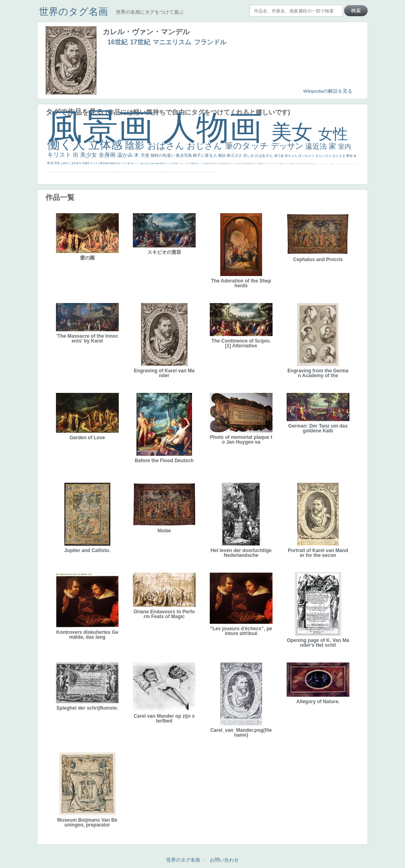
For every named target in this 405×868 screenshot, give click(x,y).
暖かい (175, 172)
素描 (299, 164)
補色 (283, 164)
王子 (324, 164)
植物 (153, 163)
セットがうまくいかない (336, 164)
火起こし (153, 172)
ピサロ (158, 172)
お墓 (189, 172)
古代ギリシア (266, 164)
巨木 (306, 164)
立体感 (107, 145)
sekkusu (174, 172)
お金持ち (111, 172)
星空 (109, 172)
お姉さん (66, 163)
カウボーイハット (345, 164)
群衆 (168, 172)
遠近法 (317, 146)
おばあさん (264, 156)
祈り (64, 172)
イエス (67, 172)
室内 (345, 146)
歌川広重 (87, 172)
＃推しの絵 (192, 172)
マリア (124, 163)
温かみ (126, 155)
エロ (207, 172)
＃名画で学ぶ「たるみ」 (179, 172)
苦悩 (71, 172)
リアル (187, 163)
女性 (333, 134)
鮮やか (240, 164)
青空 (303, 164)
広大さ (237, 156)
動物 (112, 163)
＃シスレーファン (58, 172)
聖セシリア (125, 172)
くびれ (63, 172)
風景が (48, 172)
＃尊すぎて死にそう (320, 164)
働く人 (68, 144)
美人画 (342, 164)
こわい (186, 172)
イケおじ (190, 172)
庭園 (292, 164)
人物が (199, 172)
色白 (123, 172)
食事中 (130, 172)
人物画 (217, 128)
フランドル (210, 42)
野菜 (66, 172)
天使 (146, 155)
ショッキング (196, 172)
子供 (72, 172)
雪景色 (162, 163)
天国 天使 (340, 164)
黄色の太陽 (203, 172)
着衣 (313, 164)
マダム (114, 172)
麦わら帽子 (73, 172)
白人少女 (139, 172)
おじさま (339, 156)
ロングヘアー (234, 164)
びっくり (201, 164)
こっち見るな (329, 164)
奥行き (152, 172)
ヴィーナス (135, 172)
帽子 (327, 164)
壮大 (311, 164)
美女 (295, 132)
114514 (145, 172)
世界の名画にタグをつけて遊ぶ (150, 12)
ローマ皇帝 (215, 172)
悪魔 (93, 172)
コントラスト (76, 172)
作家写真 (212, 164)
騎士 (112, 172)
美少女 (89, 155)
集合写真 (185, 155)
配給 (115, 172)
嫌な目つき (116, 172)
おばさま (148, 163)
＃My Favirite (332, 164)
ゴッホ (55, 172)
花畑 (205, 164)
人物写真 (107, 172)
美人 (176, 172)
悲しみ (249, 156)
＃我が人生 (82, 172)
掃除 (176, 163)
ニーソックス (182, 172)
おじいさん (324, 156)
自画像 (157, 163)
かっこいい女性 (128, 172)
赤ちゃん (291, 156)
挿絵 (167, 172)
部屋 (293, 164)
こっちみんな (317, 164)
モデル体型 (220, 164)
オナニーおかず (351, 164)
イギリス (50, 172)
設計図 (166, 172)
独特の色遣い (163, 155)
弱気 (54, 172)
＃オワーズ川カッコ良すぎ (355, 164)
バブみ (194, 172)
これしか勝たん (209, 172)
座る (118, 172)
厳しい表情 (326, 164)
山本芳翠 (132, 172)
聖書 (333, 164)
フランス (61, 172)
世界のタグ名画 (73, 11)
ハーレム (147, 172)
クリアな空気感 (201, 172)
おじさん (206, 146)
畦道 (169, 172)
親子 (154, 172)
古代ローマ (256, 164)
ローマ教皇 (150, 172)
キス (290, 164)
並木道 (75, 163)
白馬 (126, 172)
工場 (304, 164)
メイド (348, 164)
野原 (251, 164)
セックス (80, 172)
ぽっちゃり (307, 156)
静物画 (106, 163)
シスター (141, 172)
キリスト (60, 155)
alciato (134, 172)
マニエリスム (172, 42)
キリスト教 (97, 163)
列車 (85, 172)
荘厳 (197, 164)
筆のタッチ (248, 146)
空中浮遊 (104, 172)
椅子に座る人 (206, 155)
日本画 (270, 164)
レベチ (70, 172)
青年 (308, 164)
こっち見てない (121, 172)
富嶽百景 (101, 172)
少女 (119, 163)
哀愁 (138, 172)
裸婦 (155, 172)
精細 (53, 172)
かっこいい (159, 172)
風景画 (105, 127)
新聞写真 (94, 172)
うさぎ (272, 164)
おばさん (167, 146)
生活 (65, 172)
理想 (92, 172)
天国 (49, 172)
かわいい (68, 172)
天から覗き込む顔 (164, 172)
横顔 (222, 156)
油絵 (243, 164)
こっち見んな (286, 164)
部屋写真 (226, 164)
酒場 (79, 172)
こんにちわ (297, 164)
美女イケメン (90, 172)
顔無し (349, 164)
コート (188, 172)
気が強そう (213, 172)
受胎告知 (161, 172)
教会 (350, 156)
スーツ (52, 172)
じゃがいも (205, 172)
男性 (315, 164)
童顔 (103, 172)
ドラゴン (106, 172)
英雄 (246, 164)
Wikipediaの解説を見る (328, 91)
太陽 (310, 164)
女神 (148, 172)
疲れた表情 (276, 164)
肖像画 (86, 163)
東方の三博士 (143, 172)
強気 (142, 163)
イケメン (181, 163)
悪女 (60, 172)
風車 (217, 172)
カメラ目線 (280, 164)
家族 (249, 164)
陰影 (136, 145)
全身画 (108, 155)
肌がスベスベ (135, 163)
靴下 (195, 172)
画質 (119, 172)
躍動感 (184, 172)
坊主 (95, 172)
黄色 (185, 172)
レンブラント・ (171, 172)
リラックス (323, 164)
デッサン (288, 146)
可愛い (156, 172)
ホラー (212, 172)
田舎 (58, 163)
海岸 (347, 164)
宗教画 (193, 163)
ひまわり (99, 172)
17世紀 (140, 42)
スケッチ (168, 163)
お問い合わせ (224, 860)
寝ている (97, 172)
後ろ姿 (279, 156)
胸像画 (261, 164)
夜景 (216, 164)
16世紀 (118, 42)
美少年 (84, 172)
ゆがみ (88, 172)
